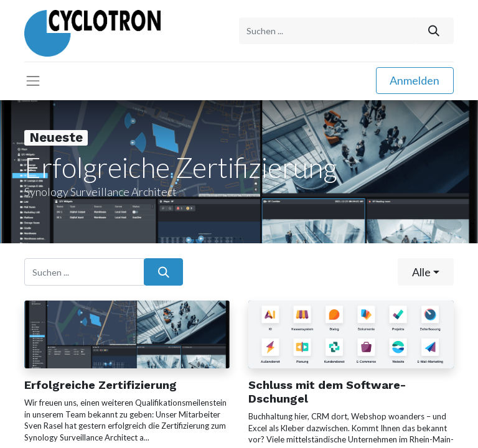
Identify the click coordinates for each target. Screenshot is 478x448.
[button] (426, 272)
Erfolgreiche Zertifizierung (101, 385)
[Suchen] (434, 31)
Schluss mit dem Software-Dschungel (327, 392)
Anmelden (415, 80)
